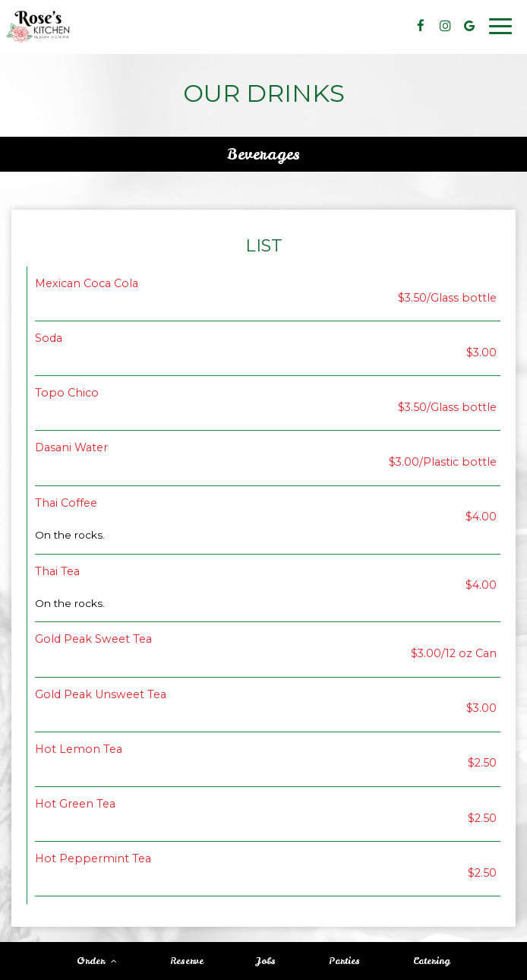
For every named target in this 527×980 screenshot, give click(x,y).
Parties (344, 961)
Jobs (266, 961)
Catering (432, 961)
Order (97, 961)
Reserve (187, 961)
